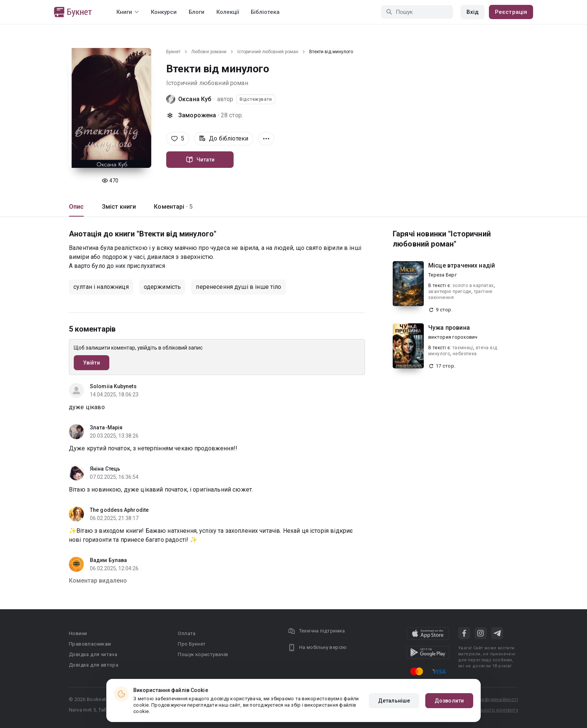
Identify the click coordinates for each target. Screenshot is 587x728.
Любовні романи (209, 52)
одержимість (162, 287)
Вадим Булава (108, 560)
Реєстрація (511, 12)
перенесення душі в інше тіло (238, 287)
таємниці (463, 348)
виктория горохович (453, 337)
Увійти (92, 363)
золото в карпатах (473, 286)
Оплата (187, 633)
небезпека (465, 354)
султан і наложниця (101, 287)
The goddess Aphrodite (119, 510)
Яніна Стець (105, 469)
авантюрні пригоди (450, 291)
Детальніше (394, 701)
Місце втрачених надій (462, 265)
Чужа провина (449, 328)
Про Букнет (192, 644)
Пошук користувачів (203, 654)
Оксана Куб (195, 99)
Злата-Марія (106, 428)
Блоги (197, 12)
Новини (78, 633)
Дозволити (449, 701)
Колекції (228, 12)
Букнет (173, 52)
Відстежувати (256, 99)
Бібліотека (265, 12)
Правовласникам (90, 644)
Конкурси (164, 12)
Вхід (472, 12)
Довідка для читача (93, 654)
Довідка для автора (94, 665)
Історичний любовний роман (268, 52)
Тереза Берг (442, 275)
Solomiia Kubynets (113, 386)
